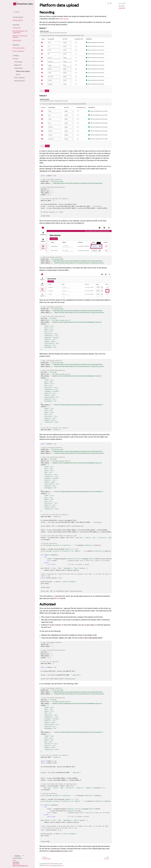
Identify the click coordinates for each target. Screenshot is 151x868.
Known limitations (18, 51)
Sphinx (48, 865)
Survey (18, 74)
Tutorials (16, 59)
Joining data (18, 62)
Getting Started (18, 20)
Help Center (16, 864)
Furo (62, 865)
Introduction (17, 28)
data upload (64, 19)
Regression (18, 65)
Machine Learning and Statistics (20, 36)
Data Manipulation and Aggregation (20, 32)
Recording (122, 6)
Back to (20, 866)
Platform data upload (23, 71)
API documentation (19, 48)
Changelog (16, 862)
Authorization (17, 40)
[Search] (23, 12)
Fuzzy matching (19, 78)
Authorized (122, 8)
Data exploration (20, 81)
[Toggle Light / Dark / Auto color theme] (111, 3)
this (58, 598)
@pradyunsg (56, 865)
